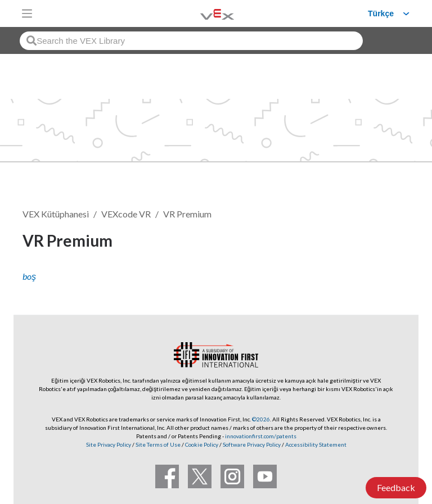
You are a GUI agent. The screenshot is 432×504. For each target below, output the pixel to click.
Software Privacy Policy (252, 444)
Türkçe (381, 13)
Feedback (396, 487)
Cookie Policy (202, 444)
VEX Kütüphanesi (56, 214)
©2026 (261, 419)
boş (29, 276)
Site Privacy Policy (109, 444)
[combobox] (191, 41)
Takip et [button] (379, 242)
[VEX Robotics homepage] (203, 13)
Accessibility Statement (316, 444)
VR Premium (187, 214)
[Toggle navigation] (27, 13)
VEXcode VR (126, 214)
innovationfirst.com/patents (261, 436)
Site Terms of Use (157, 444)
